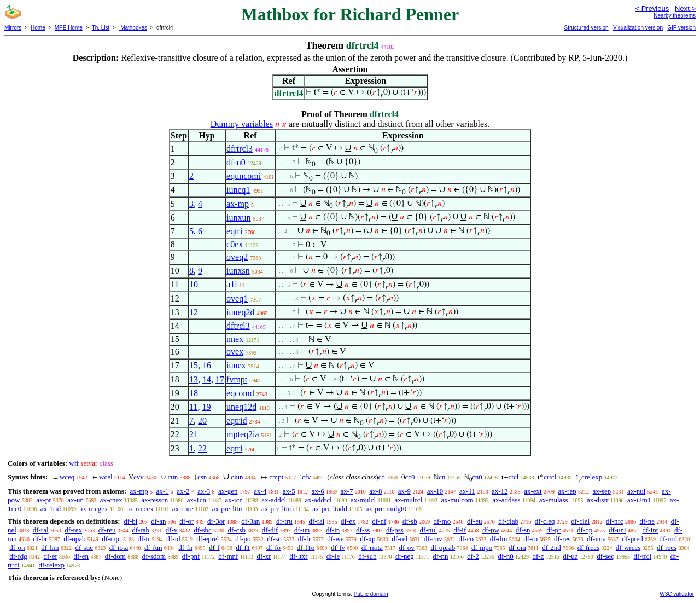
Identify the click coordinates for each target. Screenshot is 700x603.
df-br (40, 539)
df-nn (440, 556)
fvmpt (237, 379)
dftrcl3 (238, 326)
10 (194, 284)
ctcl (514, 477)
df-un (302, 530)
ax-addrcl (319, 500)
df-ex (348, 521)
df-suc (84, 547)
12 (194, 312)
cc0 (410, 477)
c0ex (235, 244)
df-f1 (243, 547)
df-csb (237, 530)
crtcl (550, 477)
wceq (67, 477)
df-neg (405, 556)
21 (194, 434)
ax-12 (500, 491)
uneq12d (241, 407)
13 (194, 379)
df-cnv (433, 539)
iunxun (238, 218)
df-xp (367, 539)
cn (442, 477)
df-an (158, 521)
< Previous (652, 8)
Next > (685, 8)
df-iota (119, 547)
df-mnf (228, 556)
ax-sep (602, 491)
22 (202, 448)
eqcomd (240, 393)
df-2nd (552, 547)
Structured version (586, 28)
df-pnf (191, 556)
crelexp (592, 477)
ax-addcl (274, 500)
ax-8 (375, 491)
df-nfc (615, 521)
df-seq (606, 556)
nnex (235, 339)
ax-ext (533, 491)
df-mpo (482, 547)
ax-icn (234, 500)
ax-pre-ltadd (330, 509)
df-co (466, 539)
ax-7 (346, 491)
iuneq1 (238, 190)
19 (206, 407)
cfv (307, 477)
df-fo (273, 547)
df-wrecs (628, 547)
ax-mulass (554, 500)
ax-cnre (183, 509)
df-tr (144, 539)
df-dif (270, 530)
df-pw (491, 530)
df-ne (647, 521)
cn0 (477, 477)
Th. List (101, 28)
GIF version (681, 28)
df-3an (250, 521)
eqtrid (237, 421)
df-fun (153, 547)
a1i (232, 284)
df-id (173, 539)
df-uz (570, 556)
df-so (274, 539)
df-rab (141, 530)
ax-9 (404, 491)
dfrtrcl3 (240, 149)
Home (38, 28)
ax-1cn (197, 500)
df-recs (667, 547)
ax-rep (567, 491)
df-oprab (443, 547)
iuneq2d (241, 312)
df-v (172, 530)
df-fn (185, 547)
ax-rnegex (94, 509)
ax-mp (238, 204)
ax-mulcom (457, 500)
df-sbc (203, 530)
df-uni (617, 530)
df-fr (305, 539)
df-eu (474, 521)
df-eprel (208, 539)
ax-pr (43, 500)
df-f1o (306, 547)
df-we (335, 539)
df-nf (379, 521)
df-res (562, 539)
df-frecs (588, 547)
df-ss (363, 530)
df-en (81, 556)
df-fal (316, 521)
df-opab (74, 539)
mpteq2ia (243, 434)
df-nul (429, 530)
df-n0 (236, 162)
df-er (51, 556)
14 (207, 379)
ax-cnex (111, 500)
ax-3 (204, 491)
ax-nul (636, 491)
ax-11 (467, 491)
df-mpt (111, 539)
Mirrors (13, 28)
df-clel (580, 521)
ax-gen (228, 491)
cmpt (276, 477)
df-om (517, 547)
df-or (186, 521)
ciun (237, 477)
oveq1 (237, 298)
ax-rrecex (140, 509)
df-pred (632, 539)
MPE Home (69, 28)
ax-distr (598, 500)
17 (220, 379)
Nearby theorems (675, 16)
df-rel (399, 539)
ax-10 (435, 491)
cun (173, 477)
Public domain (371, 594)
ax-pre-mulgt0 (386, 509)
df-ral (41, 530)
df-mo (442, 521)
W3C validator (677, 594)
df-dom (115, 556)
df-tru (284, 521)
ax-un (75, 500)
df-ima (596, 539)
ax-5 (289, 491)
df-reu (107, 530)
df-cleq (545, 521)
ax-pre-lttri (227, 509)
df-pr (553, 530)
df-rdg (18, 556)
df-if (460, 530)
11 (193, 407)
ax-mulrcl (409, 500)
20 (202, 421)
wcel (106, 477)
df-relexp (51, 565)
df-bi (130, 521)
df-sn (523, 530)
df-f (214, 547)
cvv (139, 477)
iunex (236, 365)
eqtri (234, 231)
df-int (650, 530)
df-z (538, 556)
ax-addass (506, 500)
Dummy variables (242, 124)
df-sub (367, 556)
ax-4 (260, 491)
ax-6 (318, 491)
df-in (333, 530)
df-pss (395, 530)
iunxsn (238, 271)
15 (194, 365)
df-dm (499, 539)
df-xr (264, 556)
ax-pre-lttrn (278, 509)
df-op (585, 530)
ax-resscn (154, 500)
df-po (243, 539)
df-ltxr (298, 556)
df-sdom (154, 556)
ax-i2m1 (639, 500)
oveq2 (237, 257)
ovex (235, 352)
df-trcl (643, 556)
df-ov (407, 547)
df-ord (668, 539)
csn (202, 477)
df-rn (530, 539)
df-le (333, 556)
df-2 (473, 556)
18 (194, 393)
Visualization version (638, 28)
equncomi (244, 176)
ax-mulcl (363, 500)
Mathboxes (133, 28)
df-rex (73, 530)
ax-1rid (51, 509)
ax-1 (163, 491)
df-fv (338, 547)
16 (207, 365)
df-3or (216, 521)
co (382, 477)
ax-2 (183, 491)
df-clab (508, 521)
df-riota (372, 547)
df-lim (50, 547)
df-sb (410, 521)
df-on (17, 547)
